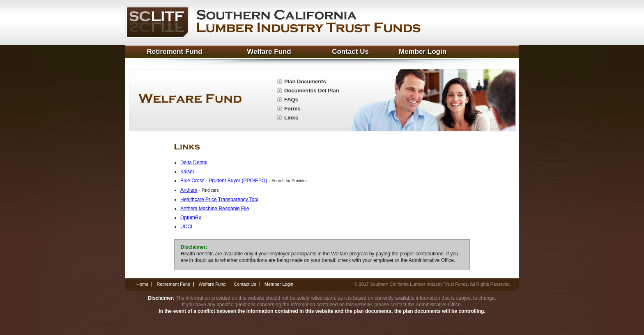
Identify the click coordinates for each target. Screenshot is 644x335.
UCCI (186, 227)
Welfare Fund (269, 52)
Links (291, 118)
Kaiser (187, 172)
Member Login (423, 52)
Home (142, 284)
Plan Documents (305, 81)
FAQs (291, 100)
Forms (292, 109)
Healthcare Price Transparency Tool (219, 200)
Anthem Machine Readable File (215, 209)
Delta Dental (194, 163)
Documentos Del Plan (312, 91)
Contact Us (350, 52)
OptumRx (191, 218)
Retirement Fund (174, 52)
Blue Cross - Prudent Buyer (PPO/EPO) (224, 181)
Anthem (189, 190)
